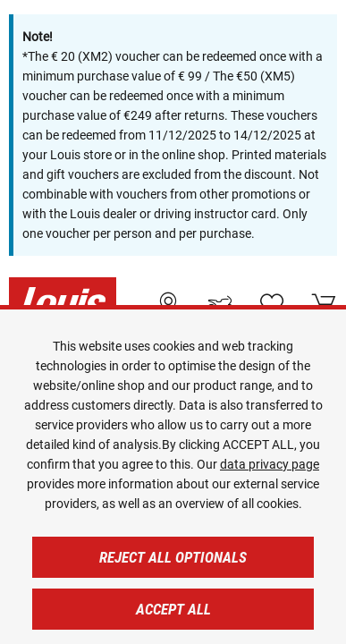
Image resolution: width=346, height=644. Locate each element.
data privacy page (270, 464)
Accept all (173, 609)
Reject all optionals (173, 557)
